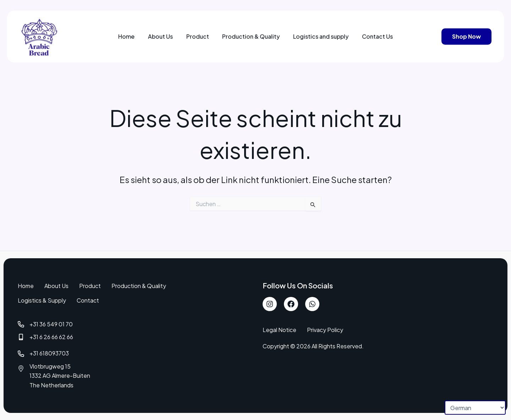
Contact (88, 300)
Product (199, 36)
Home (133, 36)
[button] (466, 37)
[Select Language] (475, 408)
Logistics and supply (318, 36)
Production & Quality (250, 36)
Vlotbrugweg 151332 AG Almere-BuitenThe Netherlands (60, 376)
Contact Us (372, 36)
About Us (164, 36)
